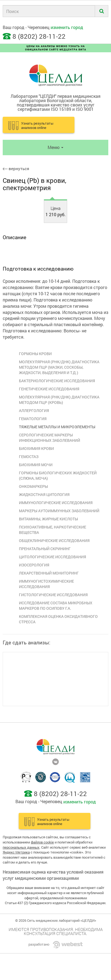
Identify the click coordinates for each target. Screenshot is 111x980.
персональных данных (21, 847)
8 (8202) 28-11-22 (39, 36)
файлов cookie (42, 842)
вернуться (16, 169)
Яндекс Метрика (16, 852)
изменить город (67, 27)
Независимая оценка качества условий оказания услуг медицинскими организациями (53, 875)
